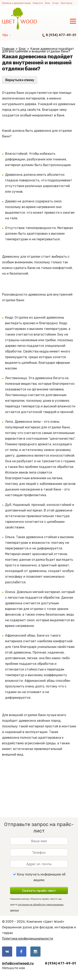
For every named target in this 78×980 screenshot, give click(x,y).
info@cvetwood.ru (18, 963)
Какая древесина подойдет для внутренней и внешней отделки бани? (38, 50)
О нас (56, 3)
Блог (48, 3)
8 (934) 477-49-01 (61, 35)
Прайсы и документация (16, 3)
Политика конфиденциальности (28, 939)
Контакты (67, 3)
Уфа (5, 35)
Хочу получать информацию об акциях (39, 877)
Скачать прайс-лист (39, 891)
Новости (38, 3)
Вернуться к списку (20, 80)
